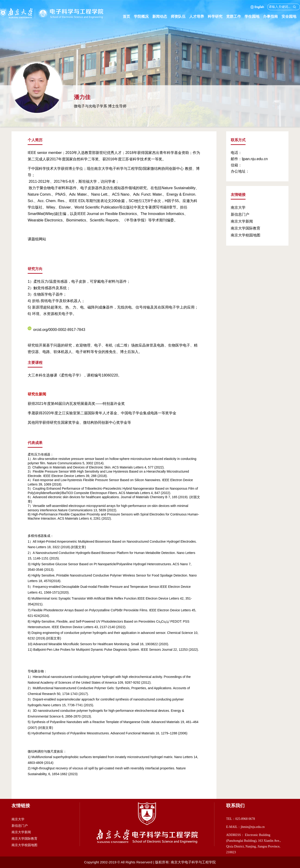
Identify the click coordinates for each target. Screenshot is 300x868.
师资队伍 (180, 16)
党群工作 (235, 16)
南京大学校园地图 (246, 235)
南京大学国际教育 (246, 228)
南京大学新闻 (242, 221)
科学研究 (217, 16)
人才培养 (198, 16)
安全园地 (291, 16)
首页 (126, 16)
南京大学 (238, 207)
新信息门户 (240, 214)
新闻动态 (162, 16)
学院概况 (143, 16)
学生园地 (254, 16)
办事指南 (272, 16)
